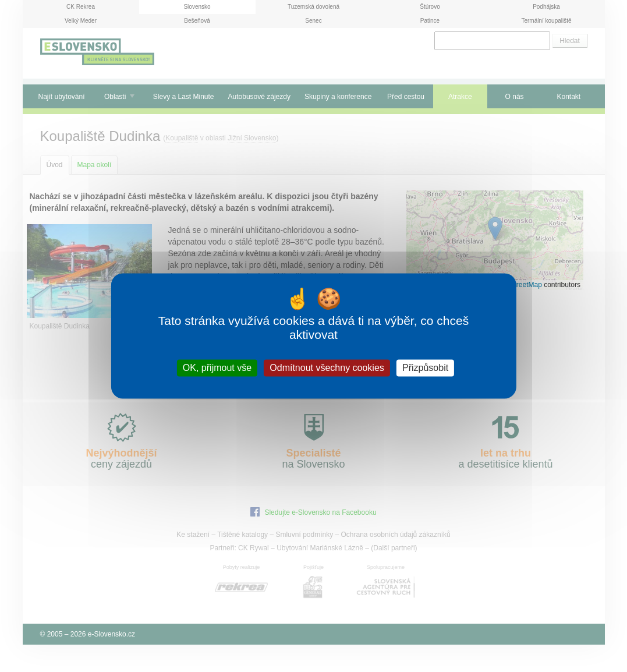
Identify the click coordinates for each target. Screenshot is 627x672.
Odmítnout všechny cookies (327, 368)
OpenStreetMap (517, 285)
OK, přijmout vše (217, 368)
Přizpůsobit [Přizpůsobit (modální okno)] (425, 368)
